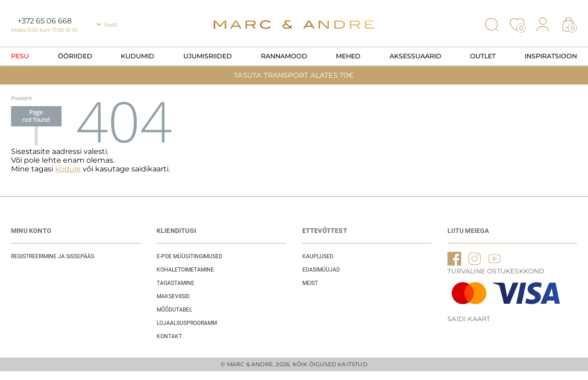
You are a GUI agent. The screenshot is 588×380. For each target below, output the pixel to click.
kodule (68, 169)
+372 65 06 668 (45, 21)
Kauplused (318, 256)
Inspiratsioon (551, 56)
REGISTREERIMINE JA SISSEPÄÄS (53, 256)
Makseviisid (173, 296)
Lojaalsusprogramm (187, 323)
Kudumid (138, 56)
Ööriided (75, 56)
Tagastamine (175, 283)
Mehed (348, 56)
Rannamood (284, 56)
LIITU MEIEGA (468, 231)
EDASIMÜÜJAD (321, 270)
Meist (310, 283)
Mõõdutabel (174, 310)
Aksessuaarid (416, 56)
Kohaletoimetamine (185, 270)
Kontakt (169, 336)
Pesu (20, 56)
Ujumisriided (208, 56)
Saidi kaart (469, 319)
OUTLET (483, 56)
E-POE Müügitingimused (189, 256)
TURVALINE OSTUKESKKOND (496, 271)
